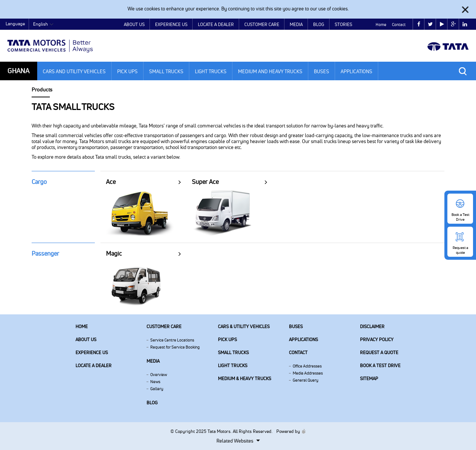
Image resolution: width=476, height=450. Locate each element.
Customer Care (262, 24)
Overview (159, 375)
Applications (356, 71)
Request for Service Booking (175, 347)
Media (296, 24)
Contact (399, 25)
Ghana (18, 71)
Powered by (289, 431)
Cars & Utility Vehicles (244, 326)
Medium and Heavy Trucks (270, 71)
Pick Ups (127, 71)
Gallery (157, 389)
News (155, 382)
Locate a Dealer (216, 24)
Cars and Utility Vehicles (74, 71)
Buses (321, 71)
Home (381, 25)
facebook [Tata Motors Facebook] (419, 24)
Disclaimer (372, 326)
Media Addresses (308, 373)
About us (86, 339)
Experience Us (171, 24)
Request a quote (379, 352)
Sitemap (369, 378)
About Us (134, 24)
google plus (454, 24)
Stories (343, 24)
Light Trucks (211, 71)
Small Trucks (166, 71)
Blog (319, 24)
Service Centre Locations (172, 340)
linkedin (465, 24)
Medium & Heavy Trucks (245, 378)
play (442, 24)
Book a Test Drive (380, 365)
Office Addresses (307, 366)
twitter (430, 24)
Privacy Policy (377, 339)
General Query (305, 380)
